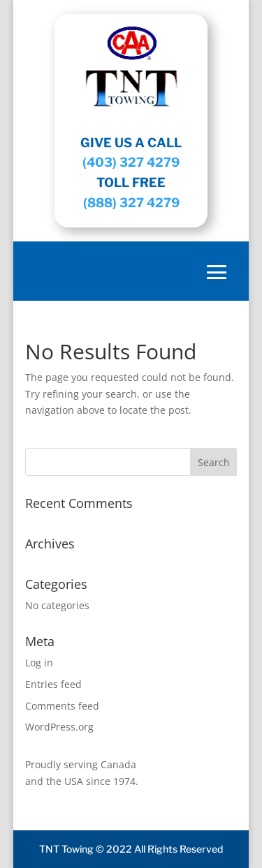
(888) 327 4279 (131, 203)
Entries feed (53, 684)
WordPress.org (59, 727)
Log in (39, 663)
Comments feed (62, 706)
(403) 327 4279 (131, 162)
